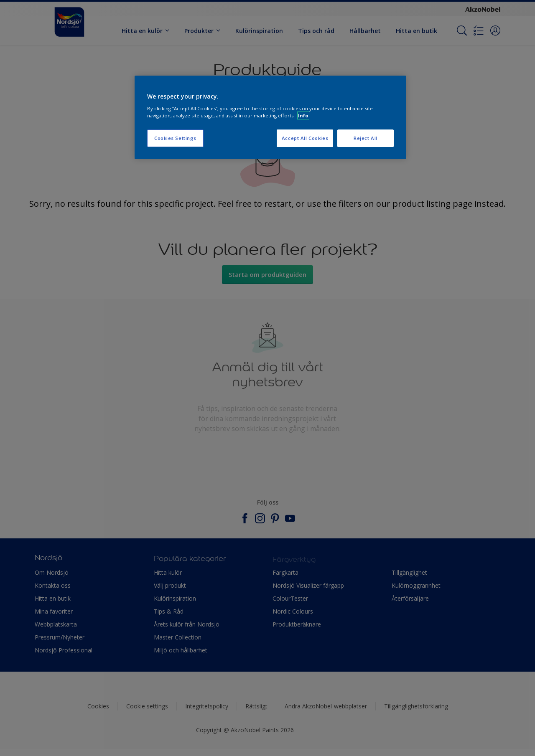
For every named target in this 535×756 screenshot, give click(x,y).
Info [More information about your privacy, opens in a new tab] (303, 115)
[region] (270, 117)
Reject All (366, 138)
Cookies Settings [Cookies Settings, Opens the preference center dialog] (175, 138)
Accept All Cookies (305, 138)
